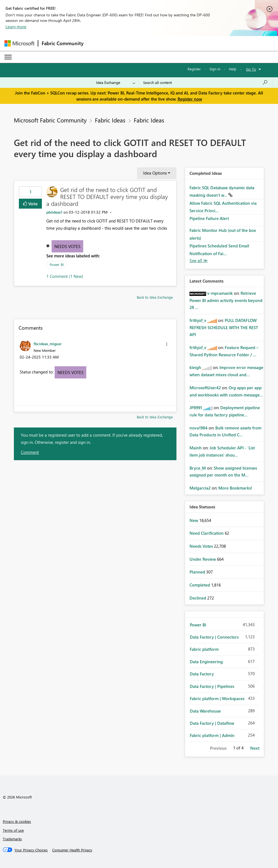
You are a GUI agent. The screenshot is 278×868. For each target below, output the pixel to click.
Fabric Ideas (110, 120)
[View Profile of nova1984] (199, 428)
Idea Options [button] (155, 173)
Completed (200, 585)
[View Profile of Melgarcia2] (200, 488)
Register (194, 69)
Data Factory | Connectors (214, 637)
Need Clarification (207, 533)
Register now (190, 99)
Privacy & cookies (17, 821)
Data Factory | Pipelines (212, 686)
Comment (30, 452)
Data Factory (202, 674)
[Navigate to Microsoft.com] (19, 43)
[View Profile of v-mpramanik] (220, 293)
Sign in (215, 69)
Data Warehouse (205, 711)
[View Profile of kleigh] (195, 367)
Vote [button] (32, 203)
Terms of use (13, 830)
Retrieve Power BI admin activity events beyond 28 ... (226, 300)
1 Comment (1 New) (65, 276)
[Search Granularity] (116, 83)
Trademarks (12, 839)
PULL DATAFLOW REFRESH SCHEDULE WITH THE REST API (224, 327)
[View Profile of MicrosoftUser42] (205, 388)
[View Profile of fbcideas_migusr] (48, 344)
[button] (167, 344)
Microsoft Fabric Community (50, 120)
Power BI (57, 264)
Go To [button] (251, 69)
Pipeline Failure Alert (209, 218)
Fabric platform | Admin (212, 735)
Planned (198, 572)
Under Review (203, 559)
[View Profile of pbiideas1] (54, 212)
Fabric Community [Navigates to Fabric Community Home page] (63, 43)
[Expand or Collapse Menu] (8, 57)
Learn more (16, 27)
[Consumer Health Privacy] (72, 850)
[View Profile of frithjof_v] (198, 320)
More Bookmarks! (235, 488)
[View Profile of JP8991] (196, 408)
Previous (218, 748)
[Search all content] (205, 83)
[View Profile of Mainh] (196, 448)
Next (255, 748)
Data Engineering (206, 662)
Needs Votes (67, 246)
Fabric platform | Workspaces (217, 698)
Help (233, 69)
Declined (198, 598)
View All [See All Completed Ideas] (199, 261)
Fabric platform (204, 649)
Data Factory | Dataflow (212, 723)
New (194, 520)
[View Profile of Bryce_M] (198, 468)
